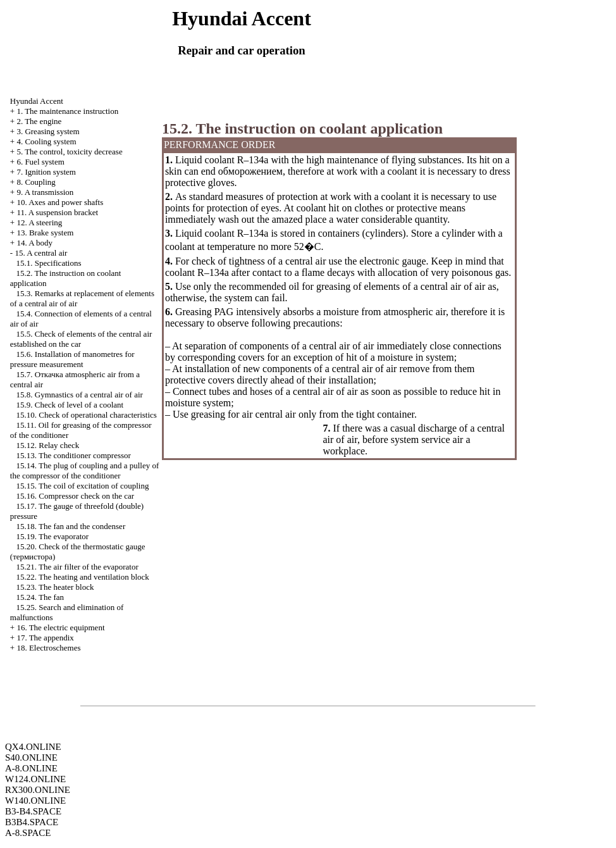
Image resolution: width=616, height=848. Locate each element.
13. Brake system (45, 233)
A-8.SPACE (28, 833)
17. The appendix (45, 638)
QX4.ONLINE (33, 747)
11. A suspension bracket (57, 212)
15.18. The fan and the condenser (71, 526)
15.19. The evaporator (53, 536)
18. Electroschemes (48, 648)
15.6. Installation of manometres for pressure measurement (72, 359)
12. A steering (39, 222)
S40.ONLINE (31, 758)
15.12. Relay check (48, 445)
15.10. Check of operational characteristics (87, 415)
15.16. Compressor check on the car (76, 496)
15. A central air (41, 253)
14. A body (34, 243)
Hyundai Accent (37, 101)
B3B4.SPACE (32, 822)
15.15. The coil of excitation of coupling (83, 486)
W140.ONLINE (35, 801)
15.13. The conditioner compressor (74, 455)
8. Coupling (36, 182)
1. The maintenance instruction (67, 111)
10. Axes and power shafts (60, 202)
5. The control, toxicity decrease (69, 152)
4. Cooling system (46, 141)
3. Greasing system (48, 131)
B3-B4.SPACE (33, 811)
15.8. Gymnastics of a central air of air (80, 395)
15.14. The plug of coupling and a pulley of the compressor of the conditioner (85, 471)
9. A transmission (45, 192)
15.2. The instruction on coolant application (302, 128)
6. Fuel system (40, 162)
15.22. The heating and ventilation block (83, 577)
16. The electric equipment (60, 627)
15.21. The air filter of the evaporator (77, 567)
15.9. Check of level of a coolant (70, 405)
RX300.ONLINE (38, 790)
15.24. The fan (40, 597)
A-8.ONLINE (31, 768)
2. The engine (39, 121)
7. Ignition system (46, 172)
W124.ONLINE (35, 779)
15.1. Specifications (49, 263)
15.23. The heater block (55, 587)
